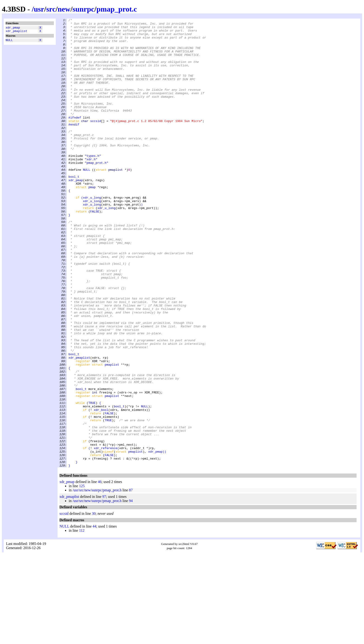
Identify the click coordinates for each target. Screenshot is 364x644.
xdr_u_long (92, 234)
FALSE (95, 250)
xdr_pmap (13, 28)
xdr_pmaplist (16, 32)
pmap (92, 221)
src (51, 9)
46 (100, 572)
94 (131, 591)
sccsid (96, 142)
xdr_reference (106, 534)
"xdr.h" (91, 188)
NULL (9, 42)
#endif (74, 146)
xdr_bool (101, 488)
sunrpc (83, 9)
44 (94, 616)
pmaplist (112, 434)
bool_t (74, 209)
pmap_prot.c (117, 9)
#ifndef (75, 138)
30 (94, 603)
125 (82, 576)
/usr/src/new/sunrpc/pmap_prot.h (97, 580)
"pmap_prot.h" (96, 192)
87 (131, 580)
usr (39, 9)
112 (82, 620)
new (64, 9)
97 (104, 586)
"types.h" (93, 184)
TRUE (92, 480)
